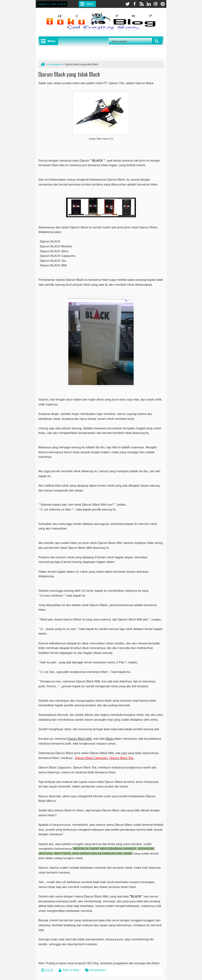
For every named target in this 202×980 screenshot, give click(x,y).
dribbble (156, 4)
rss (142, 4)
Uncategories (98, 970)
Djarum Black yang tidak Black (69, 74)
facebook (134, 4)
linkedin (149, 4)
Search (157, 41)
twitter (127, 4)
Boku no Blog (71, 970)
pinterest (163, 4)
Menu (90, 4)
